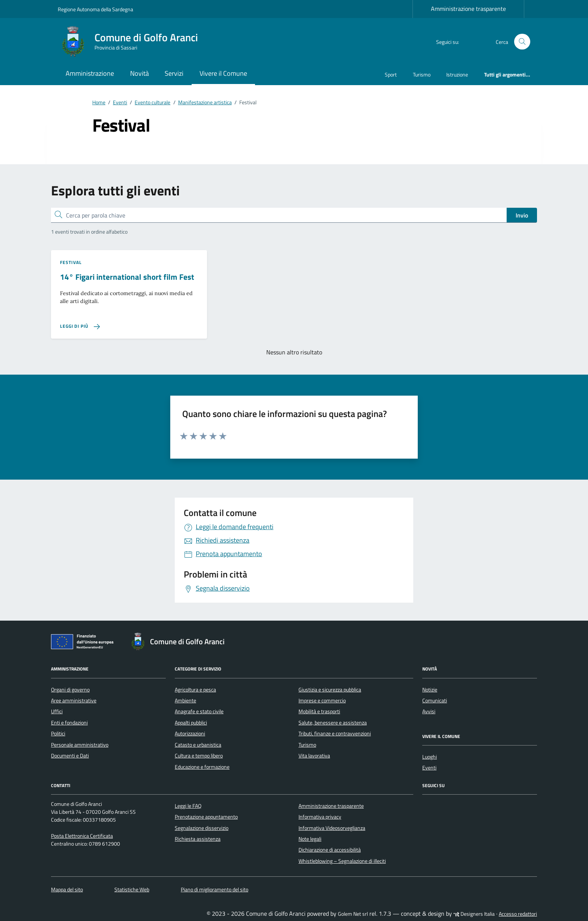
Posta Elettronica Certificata (82, 836)
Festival (71, 262)
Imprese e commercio (322, 700)
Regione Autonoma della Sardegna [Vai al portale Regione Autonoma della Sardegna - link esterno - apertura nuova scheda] (95, 9)
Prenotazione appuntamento (206, 817)
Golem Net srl (353, 914)
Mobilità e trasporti (319, 711)
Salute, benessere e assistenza (333, 723)
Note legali (310, 839)
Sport (391, 74)
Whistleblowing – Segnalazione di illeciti (342, 861)
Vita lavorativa (314, 756)
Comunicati (435, 700)
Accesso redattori (518, 914)
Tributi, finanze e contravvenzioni (335, 733)
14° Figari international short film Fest (127, 277)
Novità (139, 73)
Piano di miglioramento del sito (214, 889)
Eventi (429, 768)
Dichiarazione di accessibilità (330, 850)
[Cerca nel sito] (522, 42)
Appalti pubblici (191, 723)
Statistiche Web (132, 889)
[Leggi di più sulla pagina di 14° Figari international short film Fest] (80, 326)
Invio (522, 215)
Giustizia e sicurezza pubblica (330, 690)
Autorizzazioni (190, 733)
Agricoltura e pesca (195, 690)
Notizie (430, 690)
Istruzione (457, 74)
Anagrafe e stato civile (199, 711)
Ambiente (185, 700)
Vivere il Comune (223, 73)
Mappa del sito (67, 889)
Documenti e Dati (70, 756)
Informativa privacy (320, 817)
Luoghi (430, 757)
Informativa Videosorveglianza (332, 828)
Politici (58, 733)
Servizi (174, 73)
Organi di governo (70, 690)
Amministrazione (90, 73)
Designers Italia (474, 914)
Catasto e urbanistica (198, 745)
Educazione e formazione (202, 767)
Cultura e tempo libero (199, 756)
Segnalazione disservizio (202, 828)
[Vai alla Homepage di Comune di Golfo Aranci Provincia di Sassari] (132, 42)
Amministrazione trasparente (468, 9)
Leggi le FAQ (188, 806)
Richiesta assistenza (198, 839)
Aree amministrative (74, 700)
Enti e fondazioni (69, 723)
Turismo (422, 74)
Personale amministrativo (80, 745)
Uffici (57, 711)
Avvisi (429, 711)
